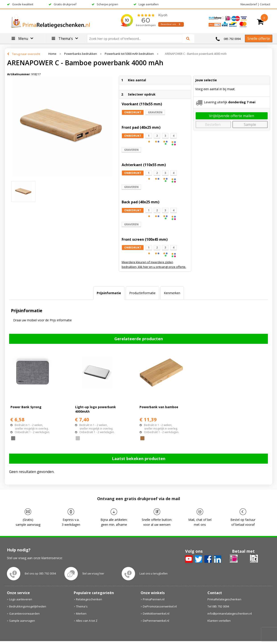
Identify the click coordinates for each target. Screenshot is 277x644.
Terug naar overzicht (26, 54)
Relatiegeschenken (89, 599)
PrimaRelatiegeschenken (224, 599)
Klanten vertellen (219, 621)
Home (52, 54)
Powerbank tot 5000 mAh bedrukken (129, 54)
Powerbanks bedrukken (81, 54)
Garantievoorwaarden (24, 613)
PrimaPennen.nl (154, 599)
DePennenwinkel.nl (156, 621)
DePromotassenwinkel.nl (160, 606)
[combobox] (136, 39)
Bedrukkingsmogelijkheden (28, 606)
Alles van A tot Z (87, 621)
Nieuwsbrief (249, 4)
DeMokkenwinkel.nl (156, 613)
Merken (81, 613)
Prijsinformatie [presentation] (109, 293)
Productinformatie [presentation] (142, 293)
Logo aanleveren (21, 599)
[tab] (109, 293)
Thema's (82, 606)
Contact (265, 4)
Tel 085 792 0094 (218, 606)
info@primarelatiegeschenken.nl (230, 613)
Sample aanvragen (22, 621)
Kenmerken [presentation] (172, 293)
